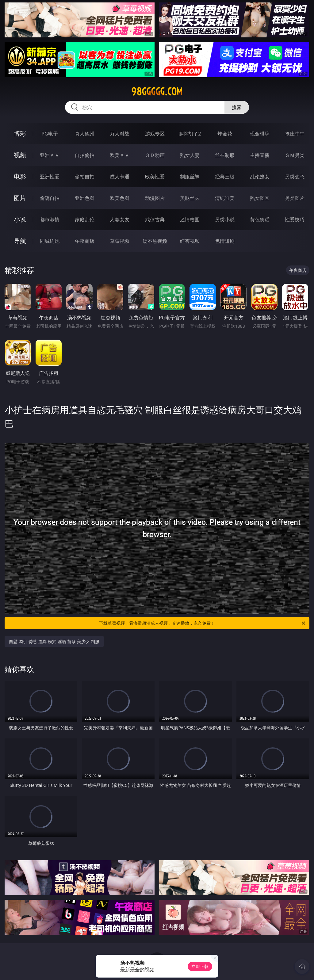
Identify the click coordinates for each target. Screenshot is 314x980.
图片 (20, 198)
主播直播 (260, 155)
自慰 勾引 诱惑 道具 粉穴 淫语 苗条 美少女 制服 (54, 641)
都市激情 (50, 219)
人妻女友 (120, 219)
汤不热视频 (155, 241)
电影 (20, 176)
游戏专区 (155, 134)
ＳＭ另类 (295, 155)
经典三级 (225, 177)
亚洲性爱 (50, 177)
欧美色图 (120, 198)
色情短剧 (225, 241)
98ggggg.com (157, 92)
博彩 (20, 133)
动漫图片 (155, 198)
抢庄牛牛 (295, 134)
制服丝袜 (190, 177)
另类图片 (295, 198)
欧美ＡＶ (120, 155)
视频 (20, 155)
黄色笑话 (260, 219)
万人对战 (120, 134)
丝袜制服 (225, 155)
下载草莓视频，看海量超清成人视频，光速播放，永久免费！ (203, 623)
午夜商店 (85, 241)
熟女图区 (260, 198)
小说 (20, 219)
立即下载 (200, 966)
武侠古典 (155, 219)
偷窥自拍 (50, 198)
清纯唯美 (225, 198)
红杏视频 (190, 241)
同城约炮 (50, 241)
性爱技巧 (295, 219)
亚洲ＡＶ (50, 155)
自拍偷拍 (85, 155)
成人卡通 (120, 177)
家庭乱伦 (85, 219)
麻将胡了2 (190, 134)
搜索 (237, 107)
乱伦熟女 (260, 177)
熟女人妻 (190, 155)
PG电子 (50, 134)
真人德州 (85, 134)
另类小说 (225, 219)
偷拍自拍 (85, 177)
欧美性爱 (155, 177)
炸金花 (225, 134)
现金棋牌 (260, 134)
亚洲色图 (85, 198)
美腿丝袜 (190, 198)
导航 (20, 241)
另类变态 (295, 177)
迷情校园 (190, 219)
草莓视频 (120, 241)
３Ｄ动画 (155, 155)
